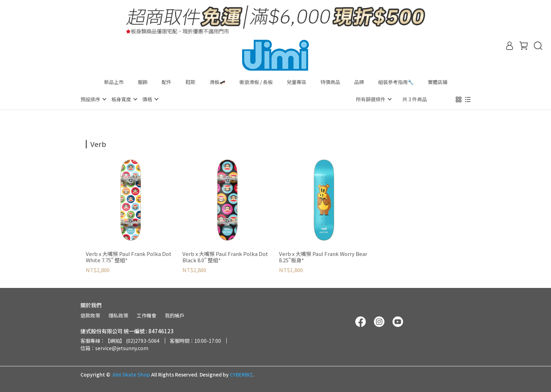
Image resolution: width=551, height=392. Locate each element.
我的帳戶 (175, 315)
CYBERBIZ (241, 374)
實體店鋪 (437, 82)
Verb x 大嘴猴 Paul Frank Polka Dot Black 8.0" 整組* (225, 257)
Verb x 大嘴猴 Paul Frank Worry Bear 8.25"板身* (323, 257)
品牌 (359, 82)
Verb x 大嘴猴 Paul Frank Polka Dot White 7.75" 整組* (129, 257)
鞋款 (190, 82)
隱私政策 (118, 315)
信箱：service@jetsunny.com (114, 348)
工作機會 (147, 315)
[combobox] (98, 143)
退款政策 (90, 315)
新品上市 (114, 82)
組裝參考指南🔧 (396, 82)
